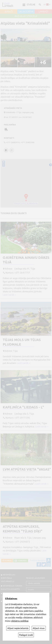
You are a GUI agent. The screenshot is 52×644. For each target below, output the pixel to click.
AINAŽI (9, 12)
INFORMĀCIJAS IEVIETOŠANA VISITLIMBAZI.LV (8, 578)
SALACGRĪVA (26, 12)
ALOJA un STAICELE (26, 16)
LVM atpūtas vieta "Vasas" (27, 469)
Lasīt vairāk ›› (9, 295)
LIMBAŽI (43, 12)
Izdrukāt (22, 560)
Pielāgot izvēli (26, 635)
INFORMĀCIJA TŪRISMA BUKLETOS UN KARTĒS (12, 587)
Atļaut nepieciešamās (18, 628)
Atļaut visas (39, 628)
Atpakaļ (8, 560)
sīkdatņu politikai (20, 621)
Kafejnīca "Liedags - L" (23, 407)
